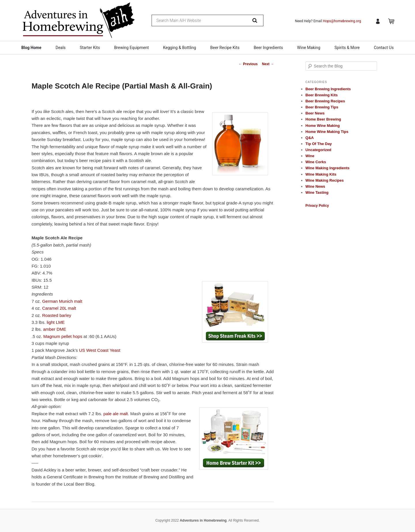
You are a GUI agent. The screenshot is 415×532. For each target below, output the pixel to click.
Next (268, 64)
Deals (61, 48)
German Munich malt (62, 301)
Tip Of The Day (319, 144)
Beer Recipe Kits (225, 48)
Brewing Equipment (132, 48)
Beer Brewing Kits (322, 95)
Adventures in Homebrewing (203, 520)
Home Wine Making (323, 126)
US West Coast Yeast (100, 350)
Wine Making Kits (321, 174)
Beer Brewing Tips (322, 107)
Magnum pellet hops (63, 336)
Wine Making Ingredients (328, 168)
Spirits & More (347, 48)
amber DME (54, 329)
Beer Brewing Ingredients (328, 89)
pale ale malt (116, 414)
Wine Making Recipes (325, 180)
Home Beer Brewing (323, 119)
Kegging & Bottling (180, 48)
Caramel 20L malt (59, 308)
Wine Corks (316, 162)
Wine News (315, 186)
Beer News (315, 113)
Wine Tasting (317, 192)
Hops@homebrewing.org (342, 21)
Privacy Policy (317, 206)
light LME (56, 322)
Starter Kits (90, 48)
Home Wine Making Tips (327, 132)
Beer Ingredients (268, 48)
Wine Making (309, 48)
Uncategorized (318, 150)
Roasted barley (57, 315)
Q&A (310, 138)
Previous (248, 64)
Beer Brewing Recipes (325, 101)
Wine (310, 156)
